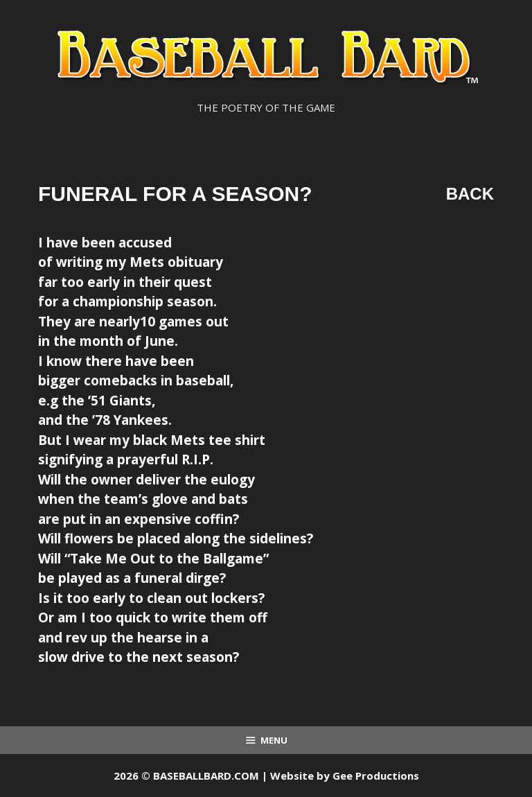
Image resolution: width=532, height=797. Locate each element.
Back (470, 194)
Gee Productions (376, 776)
